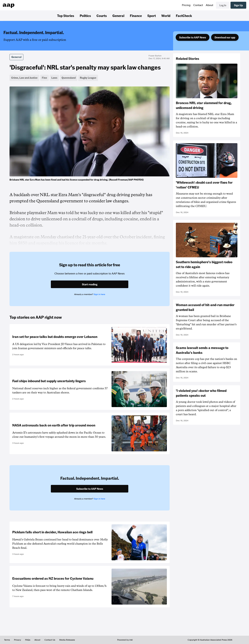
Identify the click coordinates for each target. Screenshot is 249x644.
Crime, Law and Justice (24, 78)
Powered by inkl (125, 640)
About (209, 5)
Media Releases (67, 640)
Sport (152, 16)
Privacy (17, 640)
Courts (102, 16)
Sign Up (238, 5)
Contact (198, 5)
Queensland (69, 78)
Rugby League (88, 78)
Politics (85, 16)
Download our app (225, 37)
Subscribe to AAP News (193, 37)
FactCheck (184, 16)
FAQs (28, 640)
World (166, 16)
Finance (136, 16)
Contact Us (50, 640)
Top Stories (66, 16)
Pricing (186, 5)
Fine (44, 78)
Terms (7, 640)
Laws (54, 78)
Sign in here (99, 294)
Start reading (90, 284)
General (118, 16)
